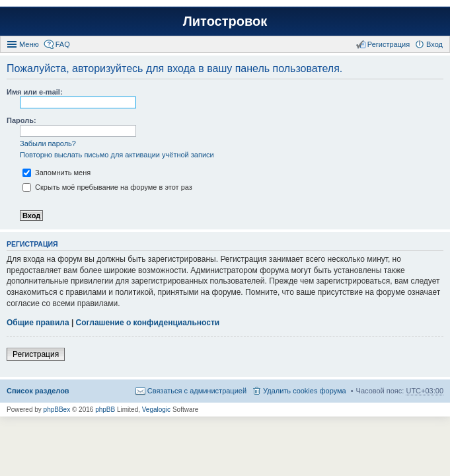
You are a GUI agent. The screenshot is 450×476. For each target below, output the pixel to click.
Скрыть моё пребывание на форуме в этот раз (107, 187)
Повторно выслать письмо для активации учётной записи (117, 155)
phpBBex (57, 410)
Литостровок (225, 21)
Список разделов (38, 391)
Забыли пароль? (48, 143)
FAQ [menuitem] (63, 44)
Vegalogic (156, 410)
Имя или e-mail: (35, 92)
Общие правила (38, 323)
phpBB (105, 410)
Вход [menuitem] (434, 44)
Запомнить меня (56, 173)
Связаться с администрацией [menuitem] (197, 391)
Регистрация (36, 354)
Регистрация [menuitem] (389, 44)
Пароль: (21, 120)
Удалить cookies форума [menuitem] (305, 391)
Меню (29, 44)
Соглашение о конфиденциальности (148, 323)
